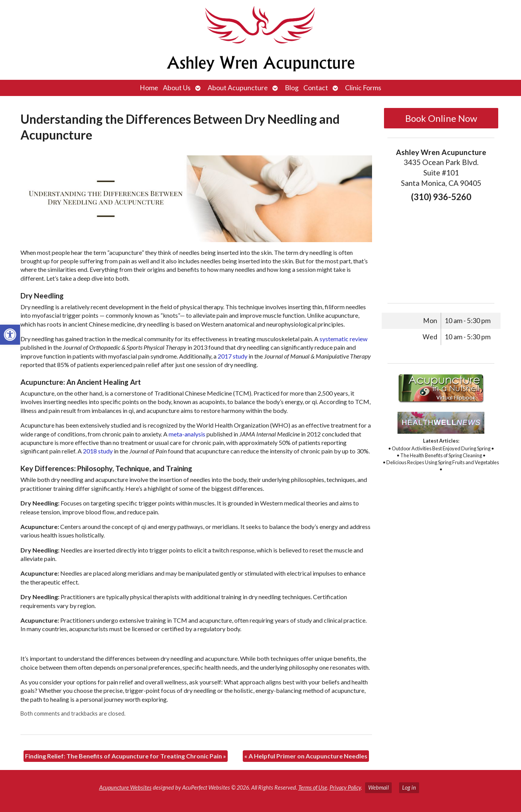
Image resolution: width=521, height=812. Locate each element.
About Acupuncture (238, 88)
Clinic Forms (363, 88)
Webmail (378, 788)
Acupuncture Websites (125, 788)
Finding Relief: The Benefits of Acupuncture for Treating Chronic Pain (126, 756)
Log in (409, 788)
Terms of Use (313, 788)
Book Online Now (441, 118)
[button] (10, 335)
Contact (316, 88)
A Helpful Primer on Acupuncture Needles (306, 756)
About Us (177, 88)
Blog (292, 88)
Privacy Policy (345, 788)
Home (149, 88)
